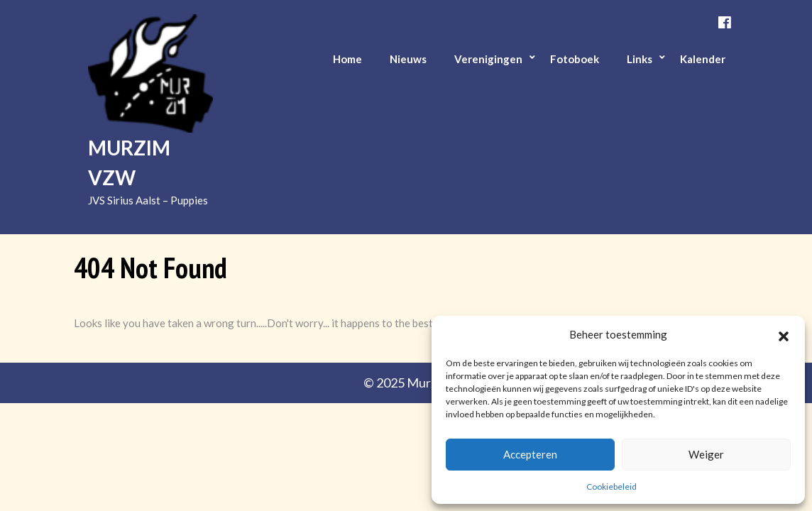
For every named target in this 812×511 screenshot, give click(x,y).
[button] (784, 334)
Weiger (706, 454)
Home (347, 59)
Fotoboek (575, 59)
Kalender (703, 59)
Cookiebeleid (611, 487)
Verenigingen (488, 59)
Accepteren (530, 454)
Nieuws (408, 59)
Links (640, 59)
